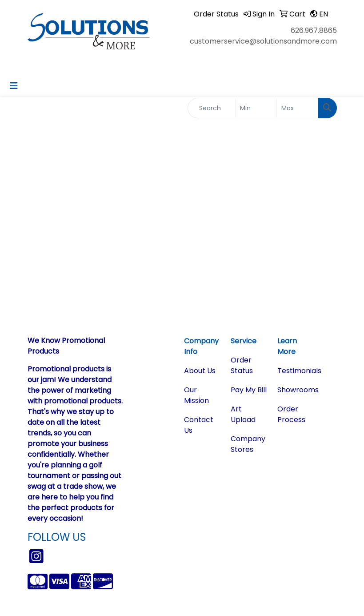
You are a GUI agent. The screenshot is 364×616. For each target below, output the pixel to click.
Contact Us (199, 425)
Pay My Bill (249, 390)
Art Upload (243, 414)
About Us (200, 371)
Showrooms (295, 390)
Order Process (291, 414)
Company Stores (248, 444)
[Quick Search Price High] (297, 108)
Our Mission (196, 395)
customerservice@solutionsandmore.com (263, 41)
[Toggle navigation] (14, 86)
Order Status (242, 365)
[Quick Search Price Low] (256, 108)
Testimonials (295, 371)
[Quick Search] (212, 108)
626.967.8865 (314, 30)
